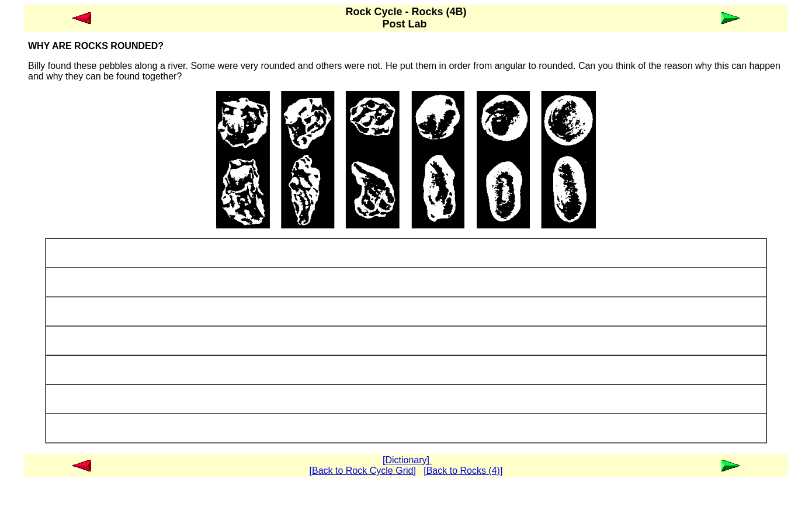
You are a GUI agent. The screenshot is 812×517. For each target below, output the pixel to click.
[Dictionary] (407, 460)
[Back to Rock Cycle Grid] (363, 471)
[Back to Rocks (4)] (463, 471)
